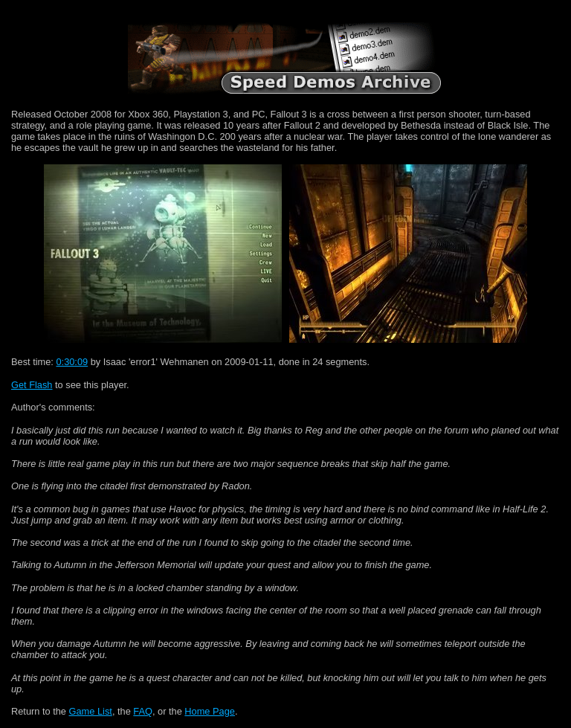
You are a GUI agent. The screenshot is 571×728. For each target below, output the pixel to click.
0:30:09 (72, 362)
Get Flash (32, 385)
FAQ (143, 711)
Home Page (210, 711)
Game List (91, 711)
